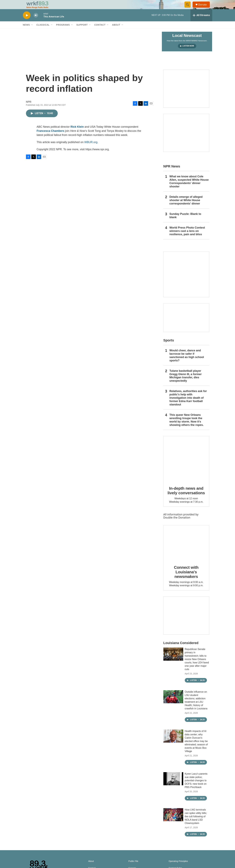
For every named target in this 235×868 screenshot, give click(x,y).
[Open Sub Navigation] (32, 32)
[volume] (36, 22)
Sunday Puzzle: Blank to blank (185, 222)
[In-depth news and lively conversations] (186, 466)
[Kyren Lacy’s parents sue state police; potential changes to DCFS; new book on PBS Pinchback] (173, 786)
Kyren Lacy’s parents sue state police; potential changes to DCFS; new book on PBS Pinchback (196, 787)
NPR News (172, 173)
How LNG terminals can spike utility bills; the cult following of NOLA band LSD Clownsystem (196, 823)
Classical (43, 32)
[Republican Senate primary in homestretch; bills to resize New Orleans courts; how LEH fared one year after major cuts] (173, 661)
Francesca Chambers (51, 138)
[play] (27, 22)
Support (82, 32)
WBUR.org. (91, 149)
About (116, 32)
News (26, 32)
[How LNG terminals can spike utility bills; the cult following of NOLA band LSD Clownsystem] (173, 822)
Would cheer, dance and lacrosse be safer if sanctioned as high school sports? (187, 362)
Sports (169, 347)
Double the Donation (177, 524)
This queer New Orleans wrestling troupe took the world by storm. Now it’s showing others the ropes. (187, 427)
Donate (204, 8)
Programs (63, 32)
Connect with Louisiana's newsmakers (186, 579)
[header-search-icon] (189, 8)
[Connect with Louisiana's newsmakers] (186, 550)
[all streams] (201, 22)
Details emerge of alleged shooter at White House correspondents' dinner (186, 207)
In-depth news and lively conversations (186, 497)
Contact (100, 32)
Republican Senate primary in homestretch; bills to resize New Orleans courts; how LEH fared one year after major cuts (197, 666)
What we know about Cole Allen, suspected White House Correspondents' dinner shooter (189, 188)
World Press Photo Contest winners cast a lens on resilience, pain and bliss (187, 238)
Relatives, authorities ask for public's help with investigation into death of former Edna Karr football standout (188, 405)
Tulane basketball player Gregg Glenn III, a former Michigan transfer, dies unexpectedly (186, 383)
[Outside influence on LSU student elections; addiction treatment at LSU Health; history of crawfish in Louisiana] (173, 704)
